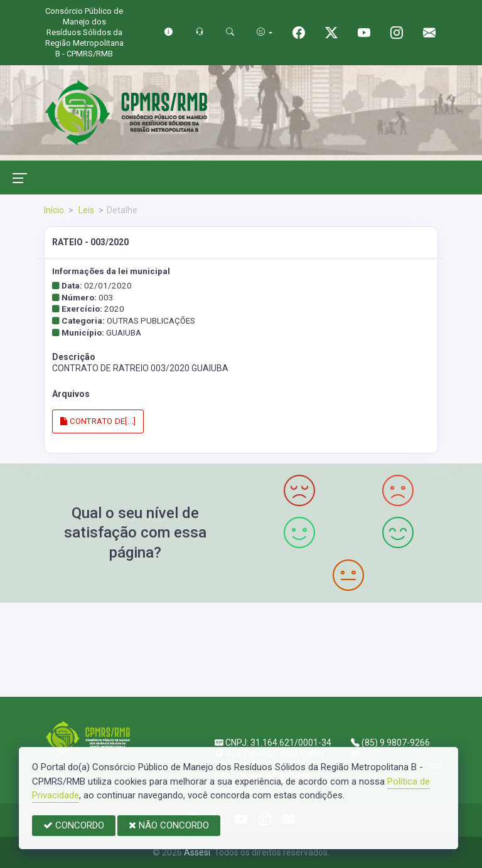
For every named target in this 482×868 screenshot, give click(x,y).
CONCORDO (74, 825)
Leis (85, 210)
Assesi (197, 852)
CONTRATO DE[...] (98, 421)
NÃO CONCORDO (169, 825)
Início (54, 210)
